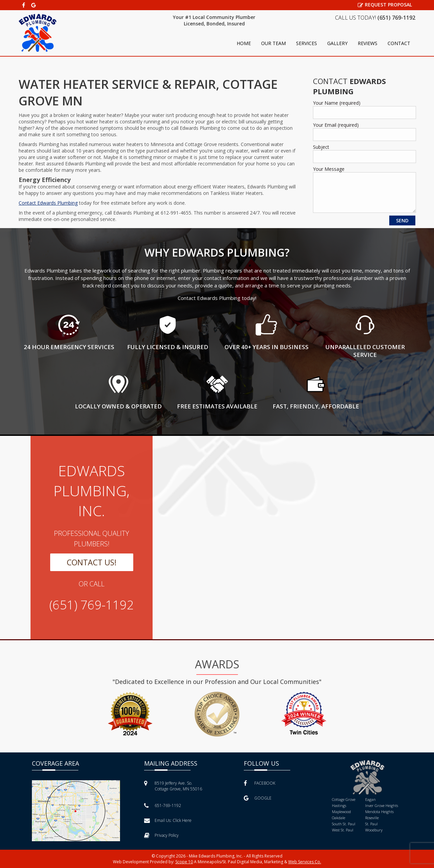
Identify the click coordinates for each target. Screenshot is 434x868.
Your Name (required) (337, 103)
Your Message (329, 169)
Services (307, 43)
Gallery (337, 43)
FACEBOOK (260, 783)
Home (244, 43)
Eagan (370, 799)
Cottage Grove (344, 799)
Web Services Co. (305, 862)
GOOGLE (258, 798)
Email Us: (168, 820)
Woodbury (374, 830)
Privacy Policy (161, 835)
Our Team (273, 43)
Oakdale (339, 818)
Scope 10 (184, 862)
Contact (399, 43)
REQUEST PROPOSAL (385, 5)
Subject (321, 147)
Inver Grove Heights (382, 805)
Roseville (372, 818)
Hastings (339, 805)
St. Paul (371, 824)
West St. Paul (343, 830)
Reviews (368, 43)
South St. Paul (344, 824)
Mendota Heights (379, 812)
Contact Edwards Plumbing (48, 203)
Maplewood (341, 812)
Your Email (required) (336, 125)
